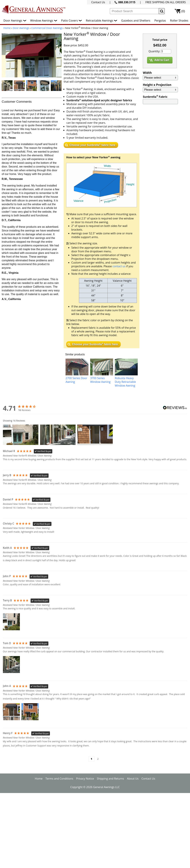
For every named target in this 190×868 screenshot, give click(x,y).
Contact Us (98, 2)
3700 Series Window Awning (100, 380)
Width (147, 73)
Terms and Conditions (59, 779)
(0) (183, 11)
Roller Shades (179, 20)
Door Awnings (16, 20)
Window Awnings (44, 20)
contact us (119, 266)
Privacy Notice (85, 779)
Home (7, 28)
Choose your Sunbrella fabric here (93, 145)
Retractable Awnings (102, 20)
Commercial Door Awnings (47, 28)
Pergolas (160, 20)
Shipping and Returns (110, 779)
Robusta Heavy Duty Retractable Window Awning (125, 382)
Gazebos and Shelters (136, 20)
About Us (133, 779)
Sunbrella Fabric (155, 97)
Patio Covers (72, 20)
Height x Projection (157, 85)
